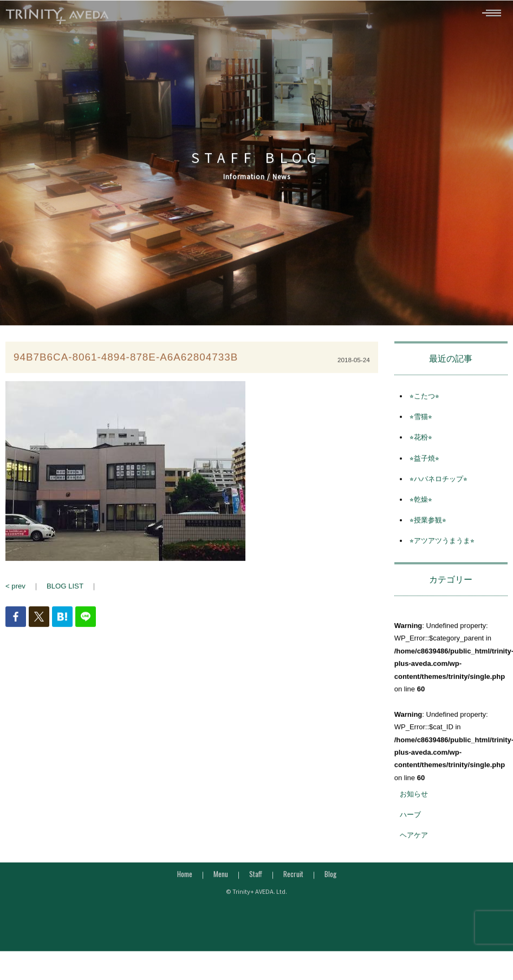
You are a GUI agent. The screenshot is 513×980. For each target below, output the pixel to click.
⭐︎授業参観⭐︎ (428, 525)
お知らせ (414, 799)
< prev (15, 592)
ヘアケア (414, 841)
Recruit (293, 879)
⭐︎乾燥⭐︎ (421, 505)
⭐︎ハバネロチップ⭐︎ (439, 484)
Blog (330, 879)
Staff (256, 879)
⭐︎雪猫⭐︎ (421, 422)
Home (185, 879)
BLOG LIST (65, 592)
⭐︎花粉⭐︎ (421, 443)
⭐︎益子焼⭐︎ (424, 464)
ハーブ (410, 820)
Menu (221, 879)
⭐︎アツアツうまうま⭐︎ (442, 546)
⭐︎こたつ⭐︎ (424, 401)
